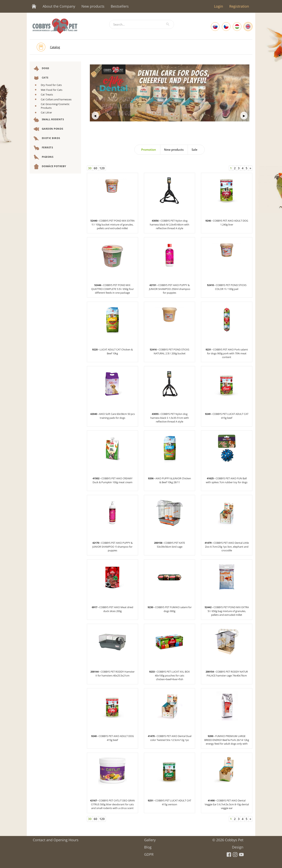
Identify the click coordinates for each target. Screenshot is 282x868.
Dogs (41, 69)
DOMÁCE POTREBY (50, 167)
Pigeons (43, 157)
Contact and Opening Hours (56, 839)
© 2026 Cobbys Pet (228, 839)
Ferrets (43, 148)
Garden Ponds (48, 129)
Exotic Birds (47, 138)
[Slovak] (215, 27)
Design (238, 846)
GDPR (149, 853)
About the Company (59, 6)
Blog (148, 846)
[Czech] (226, 27)
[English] (248, 27)
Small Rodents (49, 120)
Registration (239, 6)
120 (102, 168)
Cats (41, 78)
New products (93, 6)
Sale (195, 150)
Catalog (55, 47)
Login (219, 6)
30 (90, 168)
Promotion (149, 150)
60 (95, 168)
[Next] (250, 168)
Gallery (150, 839)
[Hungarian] (237, 27)
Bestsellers (120, 6)
